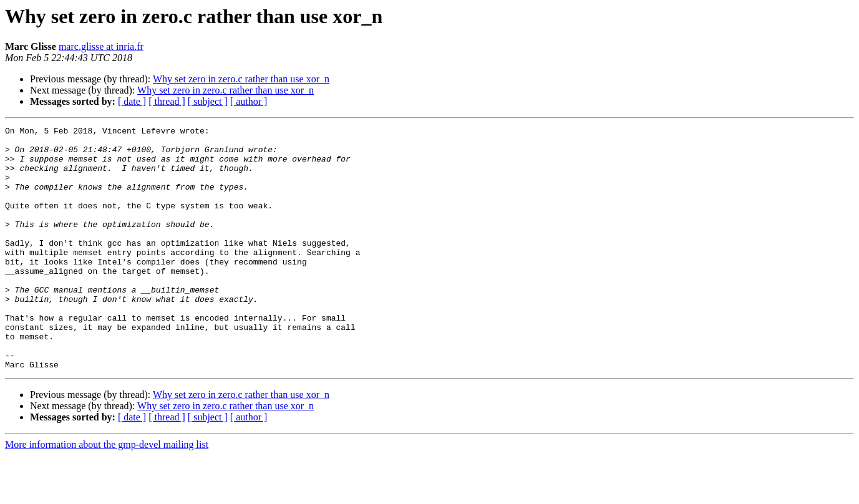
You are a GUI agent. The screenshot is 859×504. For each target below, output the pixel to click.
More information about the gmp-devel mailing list (107, 493)
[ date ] (132, 101)
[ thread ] (167, 101)
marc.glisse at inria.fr (101, 46)
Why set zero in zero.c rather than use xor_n (241, 79)
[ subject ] (208, 101)
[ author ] (249, 101)
